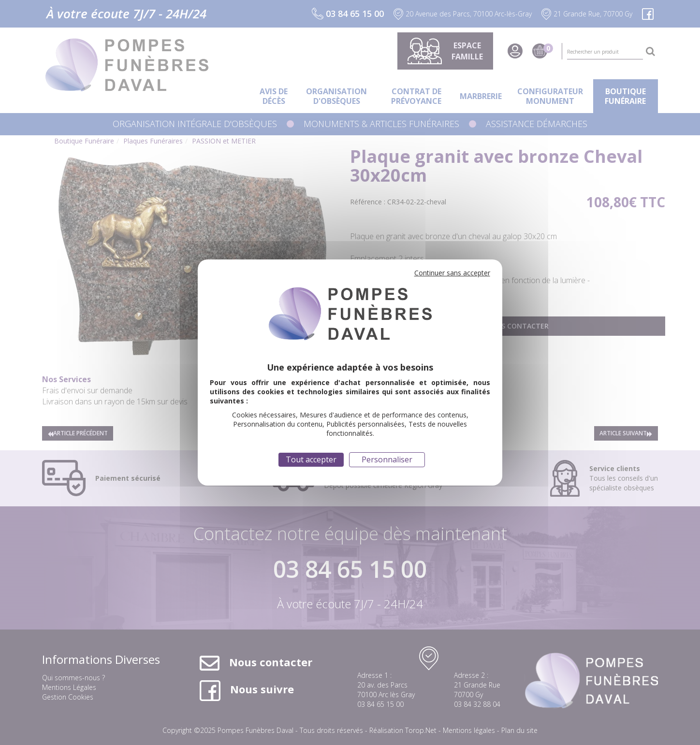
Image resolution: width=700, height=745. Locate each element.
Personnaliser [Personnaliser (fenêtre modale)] (387, 459)
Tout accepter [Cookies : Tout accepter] (311, 459)
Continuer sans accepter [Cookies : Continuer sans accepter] (452, 273)
